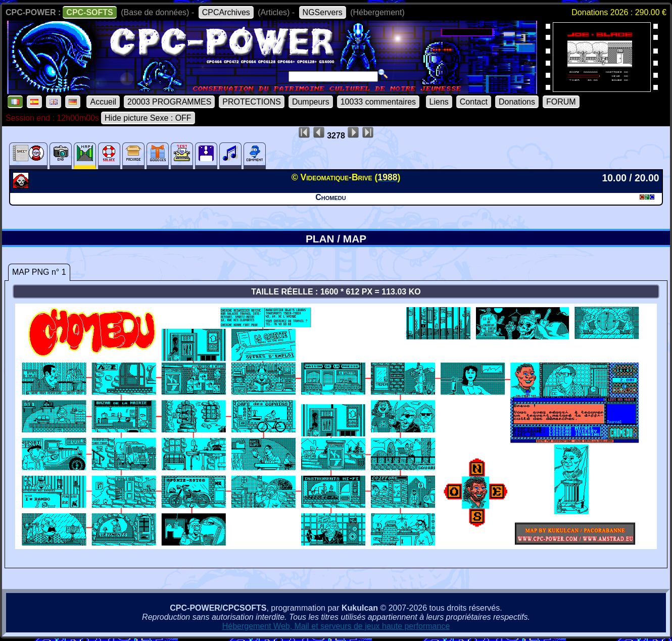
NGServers (323, 12)
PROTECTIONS (252, 102)
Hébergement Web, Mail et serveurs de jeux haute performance (336, 626)
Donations (517, 102)
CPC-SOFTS (89, 12)
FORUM (561, 102)
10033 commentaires (378, 102)
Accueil (103, 102)
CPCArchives (226, 12)
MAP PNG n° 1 (39, 272)
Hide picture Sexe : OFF (148, 118)
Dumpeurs (311, 102)
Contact (474, 102)
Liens (439, 102)
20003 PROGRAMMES (169, 102)
